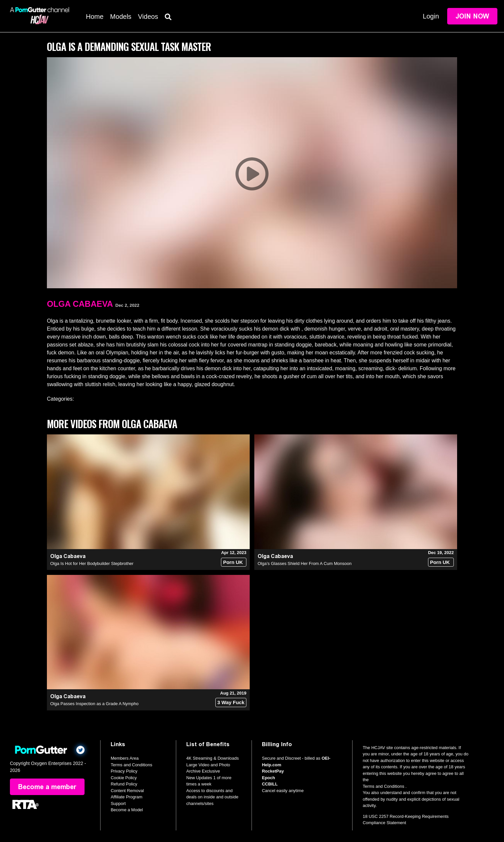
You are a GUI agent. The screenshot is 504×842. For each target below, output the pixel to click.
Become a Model (127, 810)
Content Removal (127, 791)
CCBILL (270, 784)
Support (118, 803)
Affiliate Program (126, 797)
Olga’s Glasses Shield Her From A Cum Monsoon (305, 563)
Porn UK (233, 562)
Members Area (125, 758)
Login (431, 16)
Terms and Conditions (131, 765)
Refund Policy (124, 784)
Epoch (269, 778)
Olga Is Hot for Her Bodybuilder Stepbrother (92, 563)
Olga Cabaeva (80, 304)
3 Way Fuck (231, 702)
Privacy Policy (124, 771)
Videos (148, 17)
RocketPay (273, 771)
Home (95, 17)
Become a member (47, 787)
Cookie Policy (124, 778)
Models (121, 17)
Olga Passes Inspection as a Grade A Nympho (94, 704)
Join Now (472, 16)
